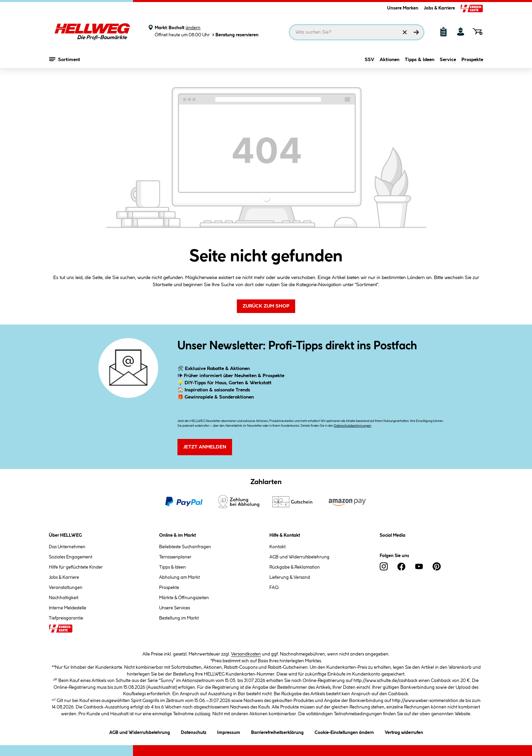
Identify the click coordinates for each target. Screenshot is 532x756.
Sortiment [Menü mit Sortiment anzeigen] (65, 59)
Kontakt (278, 547)
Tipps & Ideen (420, 60)
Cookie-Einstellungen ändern (344, 731)
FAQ (274, 588)
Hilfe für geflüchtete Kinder (76, 567)
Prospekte (472, 60)
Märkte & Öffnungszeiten (184, 598)
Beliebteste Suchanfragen (185, 547)
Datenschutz (194, 731)
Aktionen (389, 60)
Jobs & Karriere (439, 8)
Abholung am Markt (179, 577)
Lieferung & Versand (290, 577)
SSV (369, 60)
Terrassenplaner (175, 557)
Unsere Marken (403, 8)
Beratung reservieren (235, 35)
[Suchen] (416, 32)
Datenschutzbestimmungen (353, 426)
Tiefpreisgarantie (66, 618)
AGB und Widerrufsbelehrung (299, 557)
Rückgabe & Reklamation (295, 567)
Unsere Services (175, 608)
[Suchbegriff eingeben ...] (357, 32)
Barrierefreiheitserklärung (277, 731)
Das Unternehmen (67, 547)
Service (448, 60)
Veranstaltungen (66, 588)
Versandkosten (246, 654)
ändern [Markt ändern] (193, 28)
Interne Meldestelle (68, 608)
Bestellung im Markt (179, 618)
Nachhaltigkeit (64, 598)
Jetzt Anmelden (205, 447)
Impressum (229, 731)
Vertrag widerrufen (404, 733)
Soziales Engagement (71, 557)
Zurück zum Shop (266, 306)
